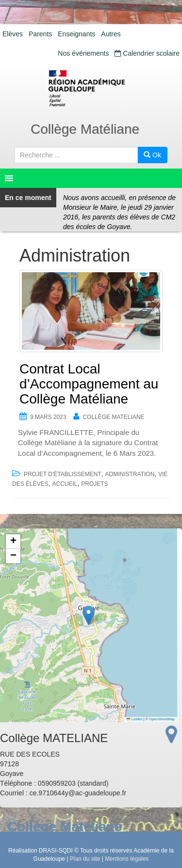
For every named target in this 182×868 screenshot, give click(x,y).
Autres (111, 34)
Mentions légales (127, 859)
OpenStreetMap (162, 719)
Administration (130, 474)
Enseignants (76, 34)
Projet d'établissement (63, 474)
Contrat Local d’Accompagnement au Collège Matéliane (89, 384)
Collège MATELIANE (113, 417)
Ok (152, 155)
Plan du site (85, 859)
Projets (94, 484)
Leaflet (134, 719)
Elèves (13, 34)
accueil (65, 484)
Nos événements (83, 53)
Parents (40, 34)
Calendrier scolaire (147, 53)
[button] (89, 615)
